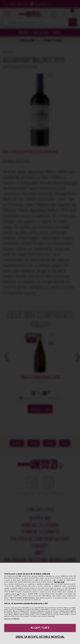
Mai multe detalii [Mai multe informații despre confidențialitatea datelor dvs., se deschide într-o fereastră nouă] (59, 582)
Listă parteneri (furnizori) (12, 619)
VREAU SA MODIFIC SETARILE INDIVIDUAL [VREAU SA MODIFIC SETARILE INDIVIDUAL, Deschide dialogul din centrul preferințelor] (40, 637)
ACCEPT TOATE (40, 628)
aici (18, 594)
